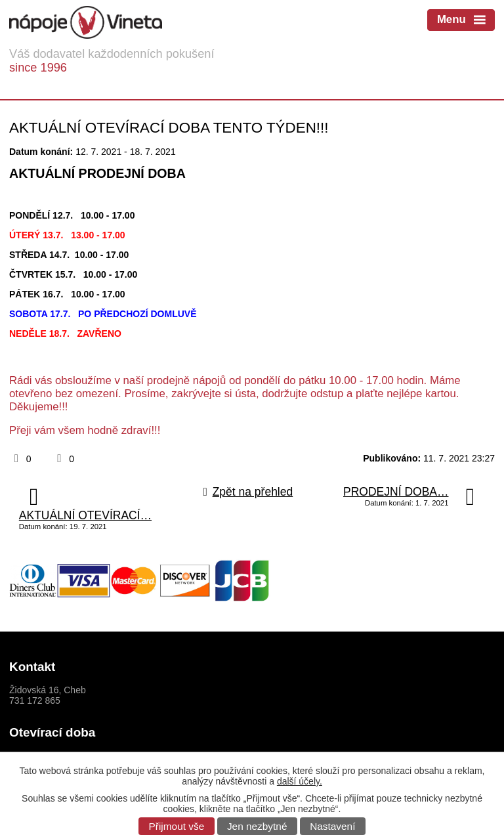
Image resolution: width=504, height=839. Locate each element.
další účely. (300, 781)
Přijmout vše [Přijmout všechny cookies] (177, 826)
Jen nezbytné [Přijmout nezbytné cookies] (257, 826)
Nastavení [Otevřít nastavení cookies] (332, 826)
